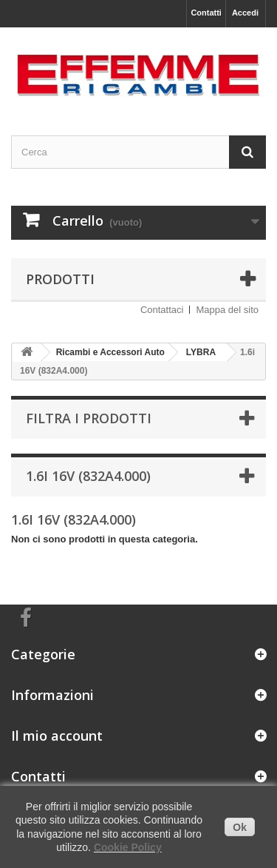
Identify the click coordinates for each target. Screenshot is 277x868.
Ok (240, 827)
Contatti (206, 13)
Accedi (245, 13)
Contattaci (162, 310)
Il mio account (57, 736)
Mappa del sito (227, 310)
